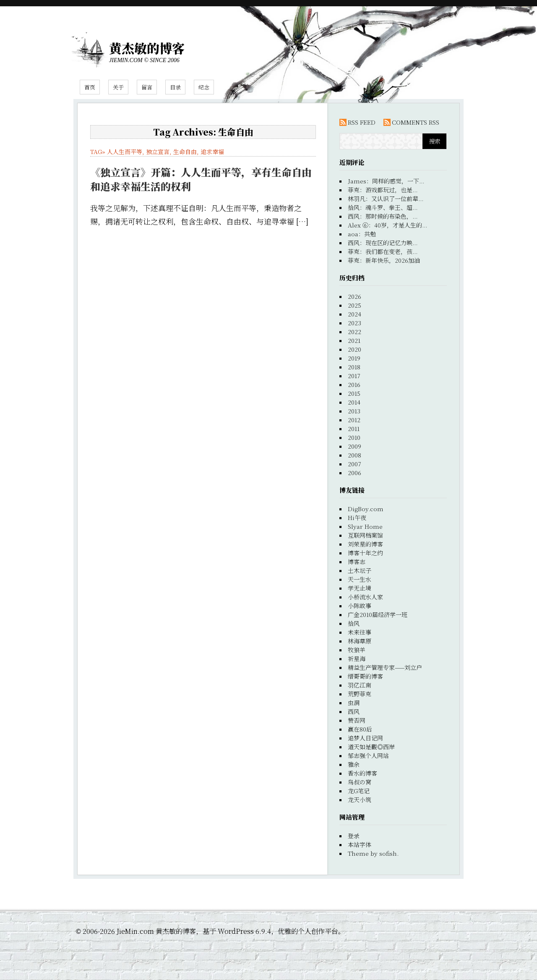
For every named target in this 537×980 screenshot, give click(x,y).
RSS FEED (362, 122)
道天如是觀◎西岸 (371, 747)
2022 (355, 332)
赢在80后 (360, 729)
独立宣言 (158, 152)
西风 (354, 711)
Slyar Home (365, 526)
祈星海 (357, 659)
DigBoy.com (366, 509)
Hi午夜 (357, 517)
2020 (355, 349)
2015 (354, 393)
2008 (355, 455)
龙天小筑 (360, 800)
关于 (118, 87)
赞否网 (357, 720)
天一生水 (360, 579)
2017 (354, 376)
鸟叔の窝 (360, 782)
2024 (355, 314)
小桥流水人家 (365, 597)
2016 (354, 384)
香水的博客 (362, 773)
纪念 (204, 87)
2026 (355, 296)
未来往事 (360, 632)
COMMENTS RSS (416, 122)
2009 (355, 446)
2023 (355, 323)
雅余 (354, 764)
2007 (355, 464)
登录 (354, 836)
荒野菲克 (360, 694)
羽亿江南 (360, 685)
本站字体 (360, 844)
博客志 (357, 562)
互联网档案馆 (365, 535)
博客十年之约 (365, 553)
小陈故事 (360, 606)
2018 (354, 367)
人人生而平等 (125, 152)
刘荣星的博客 (365, 544)
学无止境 (360, 588)
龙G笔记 (359, 791)
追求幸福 (212, 152)
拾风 (354, 623)
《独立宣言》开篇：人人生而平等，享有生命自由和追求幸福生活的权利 (201, 179)
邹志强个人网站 (368, 755)
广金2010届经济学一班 (378, 614)
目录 (175, 87)
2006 (355, 473)
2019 (354, 358)
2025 (355, 305)
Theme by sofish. (373, 853)
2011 (354, 429)
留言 (147, 87)
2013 (354, 411)
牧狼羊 (357, 650)
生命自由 (185, 152)
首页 (90, 87)
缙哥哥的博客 (365, 676)
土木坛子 (360, 570)
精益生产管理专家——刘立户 (385, 667)
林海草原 (360, 641)
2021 (354, 340)
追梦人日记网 (365, 738)
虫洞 (354, 703)
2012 (354, 420)
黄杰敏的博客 (147, 48)
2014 (354, 402)
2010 (354, 437)
